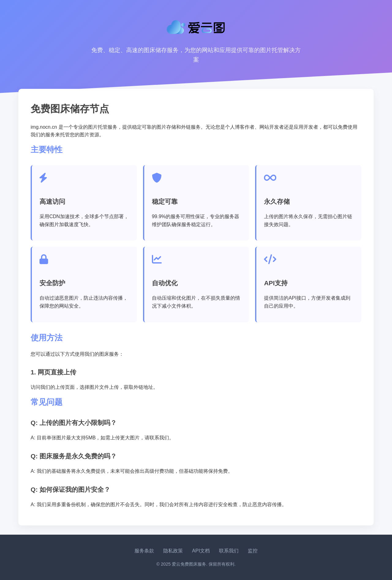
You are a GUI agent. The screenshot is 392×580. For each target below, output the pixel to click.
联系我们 (229, 551)
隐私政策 (173, 551)
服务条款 (144, 551)
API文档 (201, 551)
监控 (253, 551)
